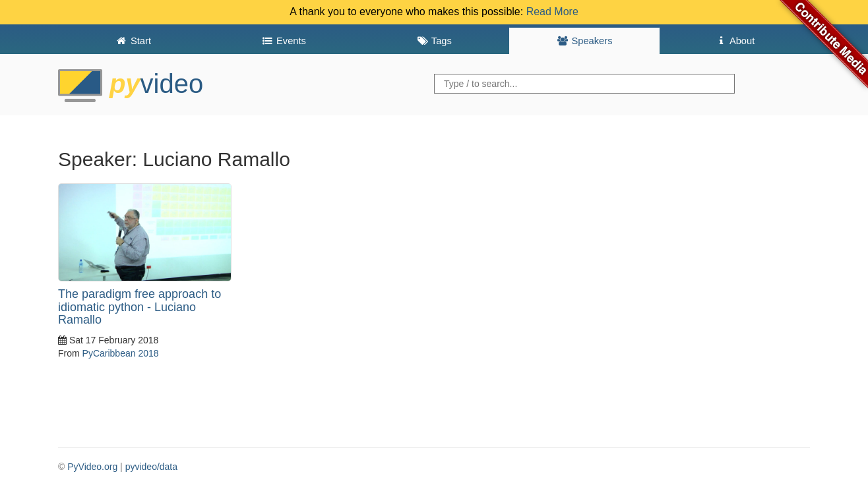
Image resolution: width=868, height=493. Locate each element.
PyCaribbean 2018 (121, 353)
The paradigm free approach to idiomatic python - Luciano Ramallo (139, 307)
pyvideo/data (151, 467)
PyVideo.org (92, 467)
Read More (552, 12)
